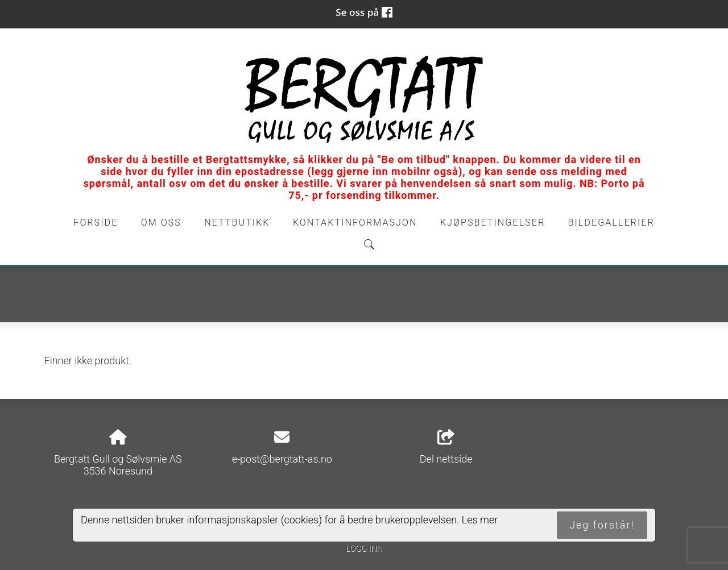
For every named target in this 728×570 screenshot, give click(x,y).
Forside (96, 222)
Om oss (161, 222)
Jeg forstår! (602, 525)
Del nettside (446, 447)
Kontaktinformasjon (355, 222)
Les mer (480, 520)
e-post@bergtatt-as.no (282, 459)
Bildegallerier (611, 222)
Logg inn (364, 549)
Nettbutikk (237, 222)
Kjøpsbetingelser (493, 222)
